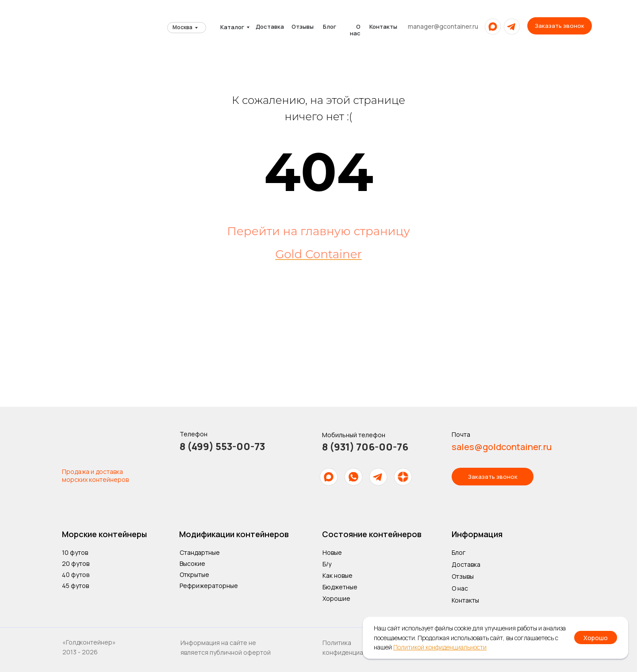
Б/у (327, 564)
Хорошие (336, 598)
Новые (332, 552)
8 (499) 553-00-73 (222, 447)
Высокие (192, 563)
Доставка (270, 27)
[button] (560, 26)
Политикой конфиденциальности (440, 647)
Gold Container (318, 254)
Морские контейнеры (104, 534)
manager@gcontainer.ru (443, 26)
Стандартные (200, 552)
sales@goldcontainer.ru (502, 447)
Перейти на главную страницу (318, 231)
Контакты (383, 27)
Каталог (232, 27)
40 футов (76, 574)
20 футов (76, 563)
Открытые (194, 575)
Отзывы (303, 27)
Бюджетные (340, 587)
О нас (355, 30)
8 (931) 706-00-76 (365, 447)
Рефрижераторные (209, 586)
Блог (330, 27)
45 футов (75, 586)
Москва (182, 27)
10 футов (75, 552)
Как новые (338, 575)
